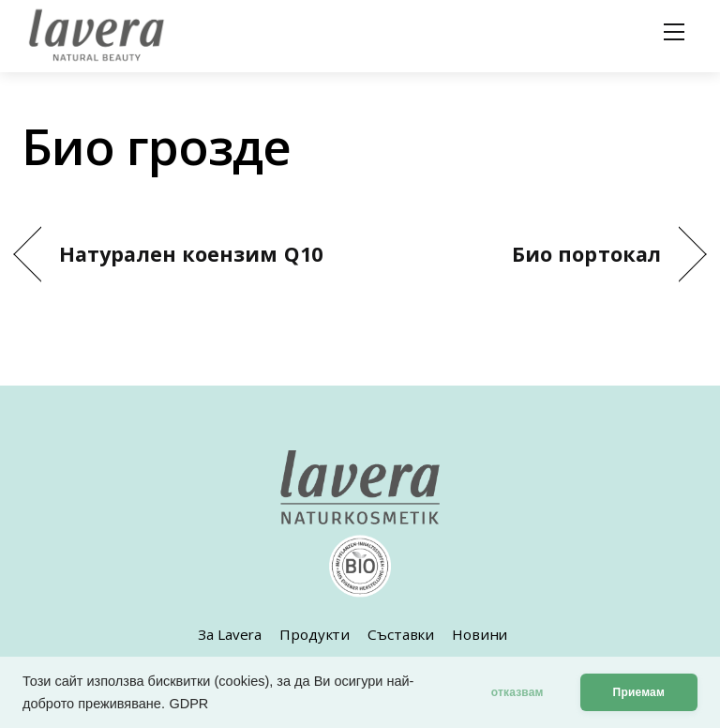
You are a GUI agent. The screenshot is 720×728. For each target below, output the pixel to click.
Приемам (639, 692)
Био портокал (586, 254)
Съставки (401, 634)
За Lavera (230, 634)
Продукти (315, 634)
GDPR (188, 704)
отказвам (517, 692)
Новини (480, 634)
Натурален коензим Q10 (191, 254)
